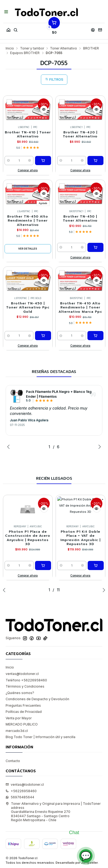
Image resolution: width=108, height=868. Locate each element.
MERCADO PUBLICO (22, 724)
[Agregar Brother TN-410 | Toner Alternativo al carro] (43, 161)
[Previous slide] (10, 447)
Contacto (13, 761)
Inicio (10, 48)
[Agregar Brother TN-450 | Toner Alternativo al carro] (95, 247)
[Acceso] (93, 29)
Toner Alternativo (63, 48)
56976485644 (20, 797)
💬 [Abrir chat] (86, 856)
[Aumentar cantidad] (30, 161)
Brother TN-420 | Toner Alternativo (80, 134)
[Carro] (54, 29)
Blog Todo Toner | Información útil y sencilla (40, 737)
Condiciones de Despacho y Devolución (37, 699)
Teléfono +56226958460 (26, 680)
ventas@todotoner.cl (22, 674)
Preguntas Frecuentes (23, 705)
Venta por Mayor (19, 718)
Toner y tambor (32, 48)
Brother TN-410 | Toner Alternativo (28, 134)
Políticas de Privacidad (24, 712)
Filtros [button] (54, 79)
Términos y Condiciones (25, 686)
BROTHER (91, 48)
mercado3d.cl (17, 731)
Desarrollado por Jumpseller (77, 863)
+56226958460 (21, 791)
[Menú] (6, 12)
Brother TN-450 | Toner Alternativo (80, 219)
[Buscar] (16, 29)
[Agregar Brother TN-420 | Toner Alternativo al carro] (95, 161)
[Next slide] (98, 447)
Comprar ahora (28, 170)
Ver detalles (28, 249)
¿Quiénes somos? (20, 693)
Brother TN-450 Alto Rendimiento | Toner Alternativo (28, 221)
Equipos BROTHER (25, 53)
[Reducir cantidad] (8, 161)
